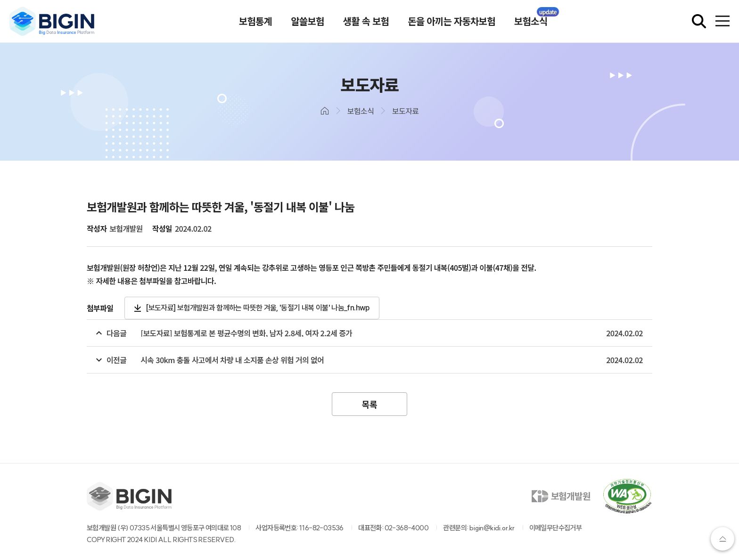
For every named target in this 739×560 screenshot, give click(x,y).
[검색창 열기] (699, 21)
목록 (369, 404)
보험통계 (255, 21)
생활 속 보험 (366, 21)
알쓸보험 (307, 21)
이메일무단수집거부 (556, 528)
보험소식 (531, 21)
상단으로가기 (723, 539)
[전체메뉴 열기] (723, 21)
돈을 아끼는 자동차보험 (452, 21)
